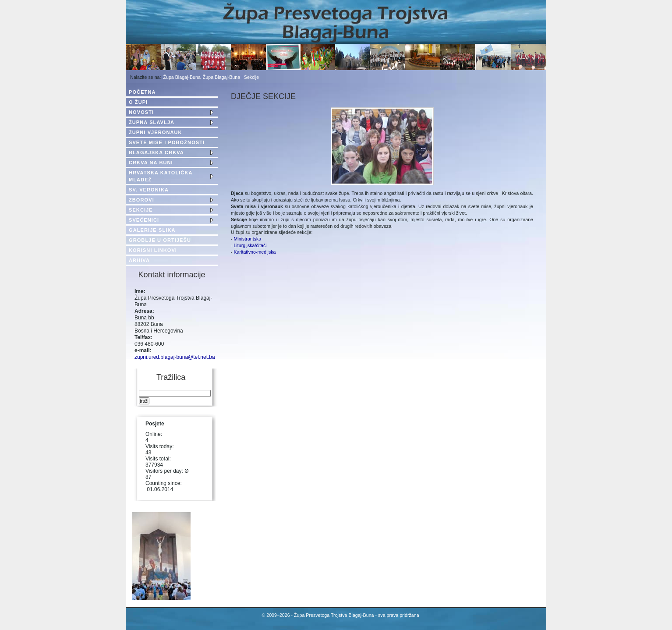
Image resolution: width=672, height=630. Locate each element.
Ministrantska (247, 239)
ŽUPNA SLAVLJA (152, 122)
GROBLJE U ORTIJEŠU (160, 240)
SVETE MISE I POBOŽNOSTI (167, 142)
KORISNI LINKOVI (153, 250)
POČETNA (142, 92)
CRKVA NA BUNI (151, 163)
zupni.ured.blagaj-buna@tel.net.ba (175, 357)
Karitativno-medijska (255, 252)
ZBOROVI (141, 200)
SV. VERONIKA (149, 190)
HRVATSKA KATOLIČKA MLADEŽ (161, 176)
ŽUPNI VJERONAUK (156, 132)
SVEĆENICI (144, 220)
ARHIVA (139, 260)
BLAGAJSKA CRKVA (156, 152)
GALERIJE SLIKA (152, 230)
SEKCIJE (141, 210)
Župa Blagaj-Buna (182, 77)
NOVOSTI (141, 112)
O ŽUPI (138, 102)
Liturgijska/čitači (250, 245)
